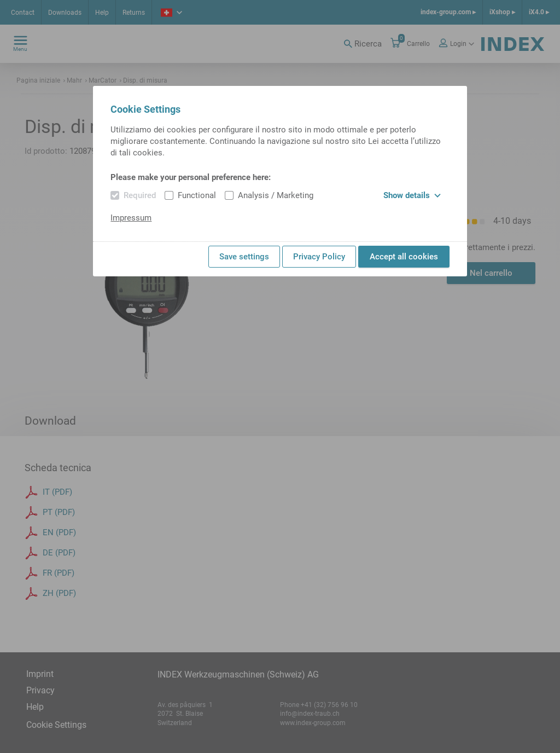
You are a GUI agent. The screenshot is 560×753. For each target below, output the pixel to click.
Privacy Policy (319, 257)
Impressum (131, 218)
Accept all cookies (404, 257)
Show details (412, 195)
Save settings (244, 257)
